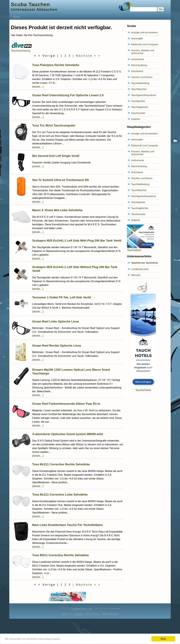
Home (17, 17)
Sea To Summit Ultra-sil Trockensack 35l (60, 180)
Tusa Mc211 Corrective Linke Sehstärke (60, 494)
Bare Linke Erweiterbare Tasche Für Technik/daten (67, 525)
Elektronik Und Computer (145, 44)
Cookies (78, 614)
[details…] (38, 87)
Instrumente (137, 59)
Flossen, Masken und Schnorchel (143, 52)
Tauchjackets (138, 101)
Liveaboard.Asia (140, 269)
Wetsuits (136, 275)
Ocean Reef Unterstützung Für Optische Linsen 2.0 (68, 95)
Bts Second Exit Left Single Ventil (56, 156)
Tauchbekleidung (140, 83)
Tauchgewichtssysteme (144, 95)
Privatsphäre (92, 614)
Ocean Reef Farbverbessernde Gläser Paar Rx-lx (66, 404)
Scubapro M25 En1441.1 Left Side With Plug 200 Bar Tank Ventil (77, 241)
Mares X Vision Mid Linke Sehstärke (57, 210)
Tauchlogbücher (140, 107)
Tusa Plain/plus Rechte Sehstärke (56, 65)
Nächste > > (88, 56)
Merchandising (139, 65)
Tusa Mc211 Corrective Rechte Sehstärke (61, 464)
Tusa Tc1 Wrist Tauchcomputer (54, 125)
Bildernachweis (110, 614)
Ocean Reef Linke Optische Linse (56, 321)
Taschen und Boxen (142, 77)
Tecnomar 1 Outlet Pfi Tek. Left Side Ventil (62, 297)
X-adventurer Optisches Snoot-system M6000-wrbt (68, 434)
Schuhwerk (137, 71)
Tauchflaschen (139, 89)
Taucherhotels (143, 389)
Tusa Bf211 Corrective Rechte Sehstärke (60, 555)
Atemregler (137, 38)
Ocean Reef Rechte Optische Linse (57, 346)
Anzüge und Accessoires (144, 32)
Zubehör (136, 119)
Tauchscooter (138, 113)
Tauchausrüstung (22, 49)
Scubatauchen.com (81, 608)
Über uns (67, 614)
